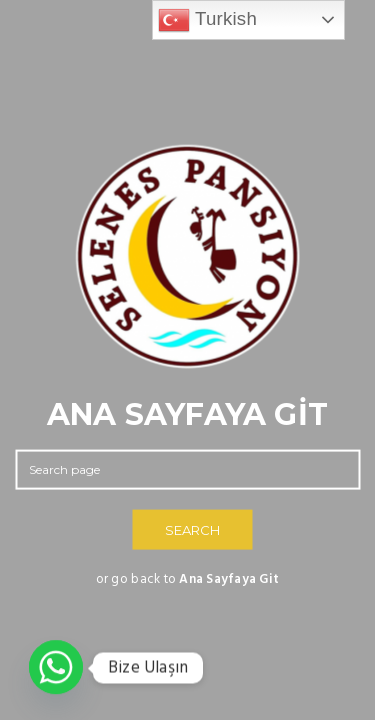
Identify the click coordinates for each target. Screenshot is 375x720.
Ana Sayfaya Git (229, 579)
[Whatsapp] (56, 668)
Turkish (207, 20)
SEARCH (192, 530)
